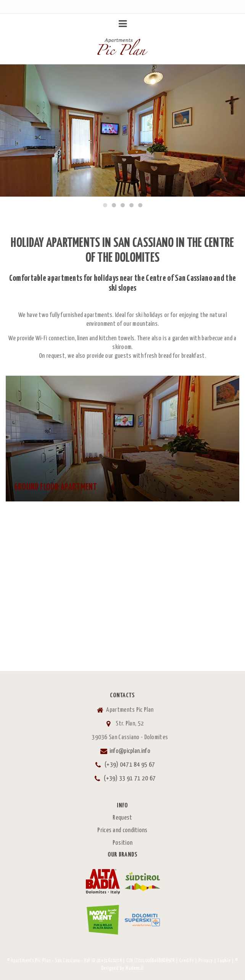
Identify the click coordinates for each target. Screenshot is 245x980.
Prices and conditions (122, 830)
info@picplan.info (130, 751)
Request (122, 818)
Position (122, 843)
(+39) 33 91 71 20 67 (130, 779)
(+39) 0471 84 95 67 (130, 765)
